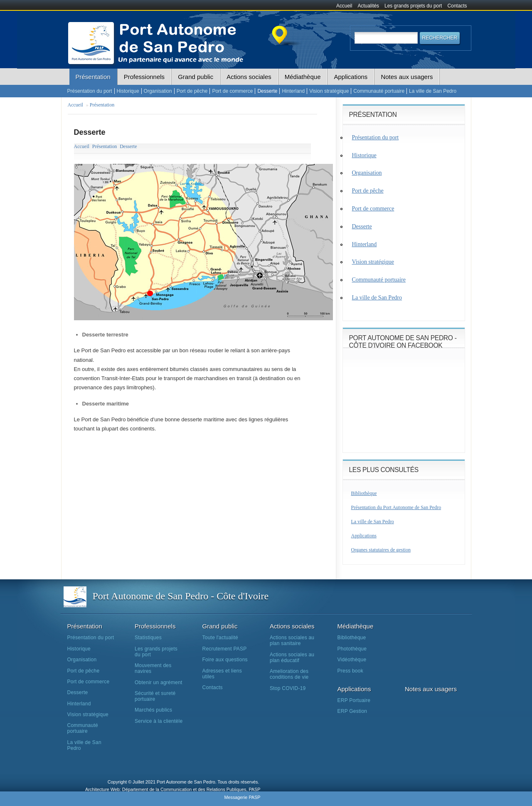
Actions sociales (249, 77)
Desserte (267, 91)
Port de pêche (192, 91)
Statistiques (148, 638)
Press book (350, 671)
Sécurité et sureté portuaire (155, 696)
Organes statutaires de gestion (381, 550)
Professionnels (144, 77)
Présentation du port (90, 91)
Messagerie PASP (242, 797)
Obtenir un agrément (159, 682)
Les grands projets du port (413, 6)
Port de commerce (232, 91)
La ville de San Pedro (433, 91)
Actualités (368, 6)
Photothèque (352, 649)
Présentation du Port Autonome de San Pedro (396, 507)
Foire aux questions (225, 660)
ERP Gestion (352, 711)
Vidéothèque (352, 660)
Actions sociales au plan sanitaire (292, 640)
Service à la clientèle (159, 721)
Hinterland (293, 91)
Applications (351, 77)
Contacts (457, 6)
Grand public (196, 77)
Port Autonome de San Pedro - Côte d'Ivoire (181, 596)
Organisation (158, 91)
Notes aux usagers (407, 77)
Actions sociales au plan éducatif (292, 658)
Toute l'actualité (220, 638)
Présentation (93, 77)
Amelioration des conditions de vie (289, 674)
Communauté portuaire (379, 91)
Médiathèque (303, 77)
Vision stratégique (329, 91)
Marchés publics (153, 710)
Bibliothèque (364, 493)
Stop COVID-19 (288, 688)
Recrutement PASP (225, 649)
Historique (128, 91)
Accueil (344, 6)
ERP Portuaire (354, 700)
